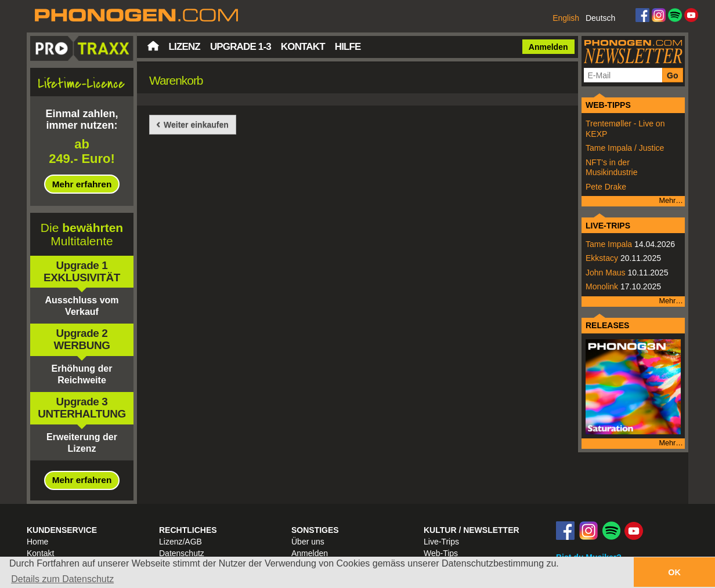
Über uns (308, 542)
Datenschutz (182, 553)
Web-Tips (441, 553)
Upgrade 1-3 (241, 47)
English (566, 18)
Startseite (153, 46)
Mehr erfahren (82, 184)
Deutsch (600, 18)
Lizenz (185, 47)
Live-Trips (441, 542)
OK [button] (674, 572)
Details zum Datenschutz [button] (62, 579)
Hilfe (348, 47)
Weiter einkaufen (196, 125)
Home (37, 542)
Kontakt (303, 47)
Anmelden (548, 47)
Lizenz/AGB (180, 542)
